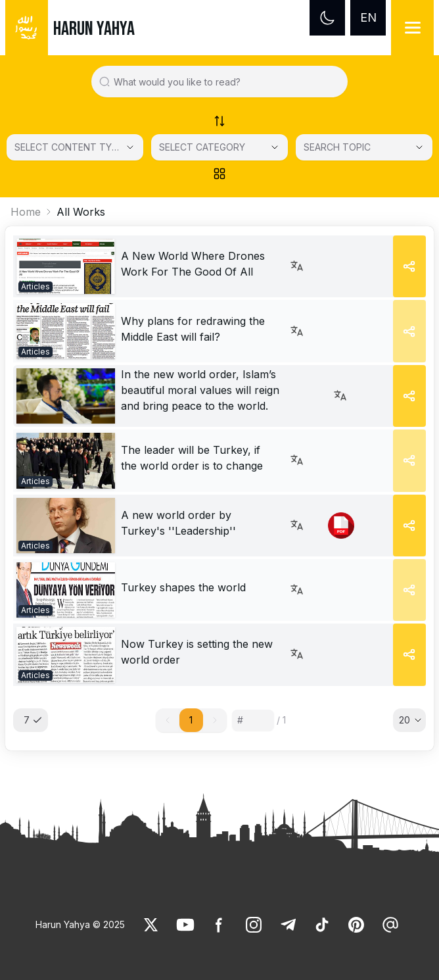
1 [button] (191, 720)
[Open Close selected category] (275, 147)
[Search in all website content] (225, 82)
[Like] (151, 925)
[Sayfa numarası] (253, 720)
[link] (66, 266)
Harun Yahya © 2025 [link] (80, 924)
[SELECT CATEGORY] (219, 147)
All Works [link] (81, 212)
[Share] (409, 266)
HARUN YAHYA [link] (94, 29)
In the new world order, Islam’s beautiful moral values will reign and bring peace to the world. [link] (200, 390)
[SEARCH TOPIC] (364, 147)
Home (26, 212)
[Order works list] (219, 121)
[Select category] (75, 147)
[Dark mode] (327, 18)
